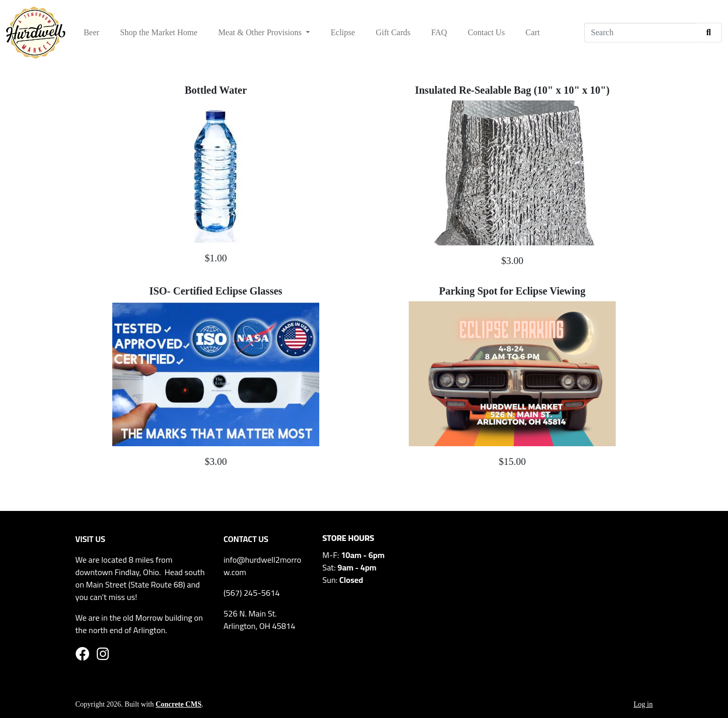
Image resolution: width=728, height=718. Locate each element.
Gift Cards (393, 32)
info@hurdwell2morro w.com (262, 566)
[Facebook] (83, 656)
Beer (92, 32)
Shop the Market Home (159, 32)
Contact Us (486, 32)
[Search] (640, 33)
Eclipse (343, 32)
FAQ (439, 32)
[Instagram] (103, 656)
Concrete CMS (179, 704)
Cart (533, 32)
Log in (643, 704)
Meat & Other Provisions (261, 32)
